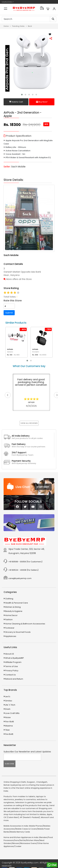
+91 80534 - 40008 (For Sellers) (23, 570)
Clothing (9, 599)
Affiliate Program (13, 662)
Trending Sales (18, 26)
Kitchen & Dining (13, 607)
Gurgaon (31, 782)
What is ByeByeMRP (14, 658)
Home (6, 26)
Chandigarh (42, 782)
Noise (8, 717)
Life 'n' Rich (10, 705)
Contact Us (10, 675)
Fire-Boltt (9, 722)
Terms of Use (11, 666)
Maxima (9, 726)
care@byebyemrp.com (20, 578)
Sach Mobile (18, 167)
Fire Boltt (9, 734)
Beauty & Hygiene (14, 611)
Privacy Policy (12, 671)
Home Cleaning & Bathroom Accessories (25, 624)
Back (30, 26)
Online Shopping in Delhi (15, 782)
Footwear (10, 628)
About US (10, 654)
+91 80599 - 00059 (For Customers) (25, 562)
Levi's (8, 697)
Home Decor (11, 615)
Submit (9, 313)
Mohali (7, 785)
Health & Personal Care (16, 603)
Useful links (7, 2)
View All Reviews (29, 423)
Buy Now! (42, 102)
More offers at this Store (18, 279)
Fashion (9, 620)
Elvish (8, 709)
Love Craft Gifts (12, 713)
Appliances (11, 636)
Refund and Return (14, 679)
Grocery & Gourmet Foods (18, 632)
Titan (7, 730)
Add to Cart (16, 102)
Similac (9, 701)
